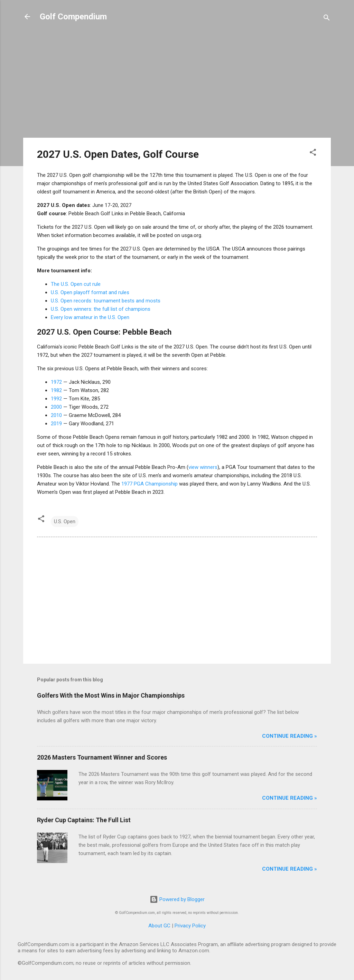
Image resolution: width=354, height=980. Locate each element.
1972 (56, 382)
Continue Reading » (290, 736)
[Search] (327, 19)
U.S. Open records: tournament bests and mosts (106, 301)
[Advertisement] (177, 84)
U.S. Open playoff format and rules (90, 292)
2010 (56, 415)
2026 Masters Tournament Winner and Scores (102, 757)
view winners (203, 467)
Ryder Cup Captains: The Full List (84, 820)
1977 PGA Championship (150, 484)
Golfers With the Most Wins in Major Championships (111, 695)
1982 (56, 390)
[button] (313, 153)
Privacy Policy (190, 926)
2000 (56, 407)
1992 (56, 399)
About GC (159, 926)
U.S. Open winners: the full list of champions (101, 309)
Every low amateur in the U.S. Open (90, 317)
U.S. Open (65, 521)
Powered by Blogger (177, 899)
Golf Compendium (73, 17)
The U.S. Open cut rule (76, 284)
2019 (56, 424)
